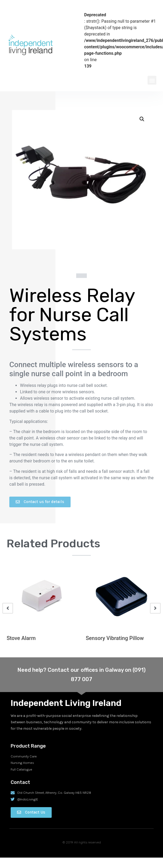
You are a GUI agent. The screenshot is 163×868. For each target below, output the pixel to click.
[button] (152, 80)
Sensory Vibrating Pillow (115, 638)
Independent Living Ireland (66, 703)
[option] (42, 608)
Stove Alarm (21, 638)
